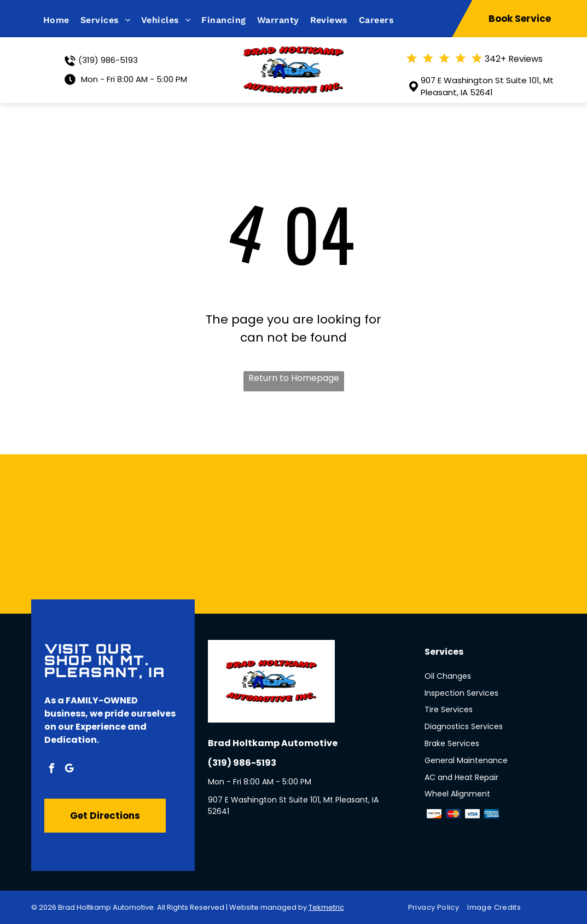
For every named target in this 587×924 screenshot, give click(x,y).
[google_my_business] (69, 770)
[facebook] (52, 770)
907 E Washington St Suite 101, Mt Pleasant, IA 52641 (487, 86)
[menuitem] (62, 20)
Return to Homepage (294, 378)
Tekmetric (326, 907)
